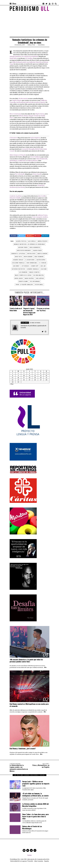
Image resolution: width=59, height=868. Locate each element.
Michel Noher (39, 149)
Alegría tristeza (21, 241)
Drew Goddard (35, 157)
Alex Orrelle (42, 196)
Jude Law (26, 62)
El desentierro (30, 260)
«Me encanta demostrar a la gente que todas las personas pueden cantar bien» (26, 661)
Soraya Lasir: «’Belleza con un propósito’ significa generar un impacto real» (36, 784)
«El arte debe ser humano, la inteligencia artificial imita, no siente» (36, 795)
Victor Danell (37, 174)
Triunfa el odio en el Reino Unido (16, 309)
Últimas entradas (35, 323)
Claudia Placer (37, 250)
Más (46, 667)
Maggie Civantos (34, 116)
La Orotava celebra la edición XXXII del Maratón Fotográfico (35, 805)
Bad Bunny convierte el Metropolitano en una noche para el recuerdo (29, 705)
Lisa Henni (21, 187)
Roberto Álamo (23, 116)
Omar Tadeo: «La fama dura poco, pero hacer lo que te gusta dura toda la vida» (35, 816)
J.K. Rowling (29, 58)
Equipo (30, 855)
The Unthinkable (20, 174)
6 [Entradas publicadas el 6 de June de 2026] (41, 373)
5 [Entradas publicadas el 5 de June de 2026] (35, 373)
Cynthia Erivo (22, 161)
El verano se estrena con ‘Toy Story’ (43, 309)
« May (12, 384)
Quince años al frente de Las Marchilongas (32, 827)
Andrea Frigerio (40, 102)
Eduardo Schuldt (15, 198)
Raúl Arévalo (30, 102)
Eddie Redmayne (17, 62)
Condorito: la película (18, 254)
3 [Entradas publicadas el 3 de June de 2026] (24, 373)
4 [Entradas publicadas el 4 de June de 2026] (29, 373)
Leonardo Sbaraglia (28, 149)
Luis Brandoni (21, 102)
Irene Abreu (25, 323)
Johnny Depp (35, 266)
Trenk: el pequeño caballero (40, 217)
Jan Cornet (16, 266)
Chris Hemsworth (42, 159)
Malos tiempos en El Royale (23, 275)
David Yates (13, 58)
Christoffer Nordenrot (24, 250)
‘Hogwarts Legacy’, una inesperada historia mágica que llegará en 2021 (29, 311)
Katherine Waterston (36, 62)
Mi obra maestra (39, 275)
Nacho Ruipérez (35, 138)
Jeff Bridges (13, 161)
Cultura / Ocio (31, 45)
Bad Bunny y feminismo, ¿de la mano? (23, 748)
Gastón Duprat (17, 100)
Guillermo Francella (18, 263)
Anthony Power (42, 215)
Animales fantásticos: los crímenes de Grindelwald (24, 56)
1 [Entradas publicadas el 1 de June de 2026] (13, 373)
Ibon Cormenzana (15, 114)
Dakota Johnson (33, 161)
